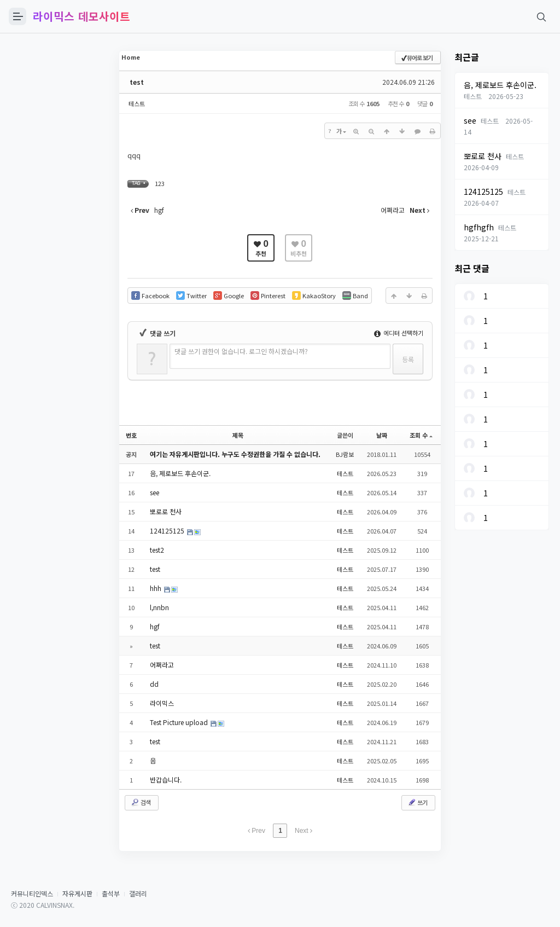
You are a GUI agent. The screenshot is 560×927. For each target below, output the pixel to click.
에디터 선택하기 (399, 333)
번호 (131, 435)
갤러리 (138, 893)
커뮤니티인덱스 (32, 893)
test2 (157, 550)
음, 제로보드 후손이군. (180, 473)
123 (160, 183)
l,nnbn (159, 607)
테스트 (137, 103)
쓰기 (417, 802)
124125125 (168, 531)
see (154, 492)
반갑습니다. (166, 780)
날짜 (382, 435)
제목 (238, 435)
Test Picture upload (180, 722)
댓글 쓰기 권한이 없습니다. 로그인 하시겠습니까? (241, 351)
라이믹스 (162, 703)
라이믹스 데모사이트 (81, 16)
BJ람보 (345, 454)
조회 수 (421, 435)
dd (154, 684)
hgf (155, 626)
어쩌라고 (162, 665)
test (137, 82)
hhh (156, 588)
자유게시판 (77, 893)
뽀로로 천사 (166, 511)
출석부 (111, 893)
